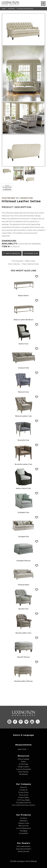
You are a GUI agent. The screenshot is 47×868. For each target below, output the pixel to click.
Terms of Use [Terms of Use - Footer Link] (24, 795)
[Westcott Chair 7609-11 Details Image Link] (23, 389)
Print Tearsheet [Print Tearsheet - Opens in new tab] (17, 261)
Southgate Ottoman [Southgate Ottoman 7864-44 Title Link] (23, 561)
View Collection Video (31, 264)
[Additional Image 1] (23, 29)
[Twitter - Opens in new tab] (38, 722)
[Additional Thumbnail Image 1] (7, 171)
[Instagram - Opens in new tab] (9, 722)
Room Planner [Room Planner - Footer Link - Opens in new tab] (23, 772)
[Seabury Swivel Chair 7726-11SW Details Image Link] (23, 486)
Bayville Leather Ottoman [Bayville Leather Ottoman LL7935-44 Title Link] (24, 681)
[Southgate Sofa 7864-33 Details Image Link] (23, 534)
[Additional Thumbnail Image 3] (30, 171)
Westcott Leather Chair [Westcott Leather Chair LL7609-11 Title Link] (23, 416)
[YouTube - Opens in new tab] (32, 722)
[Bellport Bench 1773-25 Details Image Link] (23, 293)
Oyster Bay (11, 9)
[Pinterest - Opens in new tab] (21, 722)
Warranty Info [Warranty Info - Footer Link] (23, 826)
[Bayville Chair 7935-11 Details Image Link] (23, 606)
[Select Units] (23, 749)
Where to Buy (30, 261)
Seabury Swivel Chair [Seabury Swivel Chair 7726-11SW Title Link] (23, 488)
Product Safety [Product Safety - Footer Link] (24, 797)
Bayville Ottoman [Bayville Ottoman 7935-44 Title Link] (24, 657)
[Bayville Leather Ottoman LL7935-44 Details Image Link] (23, 678)
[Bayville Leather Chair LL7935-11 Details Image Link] (23, 630)
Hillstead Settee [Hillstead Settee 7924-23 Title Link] (23, 585)
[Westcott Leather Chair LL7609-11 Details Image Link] (23, 413)
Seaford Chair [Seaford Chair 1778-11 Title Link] (24, 344)
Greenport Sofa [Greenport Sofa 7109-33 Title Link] (23, 368)
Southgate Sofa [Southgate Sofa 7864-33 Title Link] (24, 536)
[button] (37, 276)
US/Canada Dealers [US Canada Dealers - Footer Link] (24, 846)
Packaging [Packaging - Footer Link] (23, 831)
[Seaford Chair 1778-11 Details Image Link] (23, 341)
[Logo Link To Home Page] (10, 5)
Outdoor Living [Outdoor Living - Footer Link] (24, 823)
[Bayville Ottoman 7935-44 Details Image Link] (23, 654)
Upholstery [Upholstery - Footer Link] (23, 821)
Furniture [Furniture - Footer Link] (24, 818)
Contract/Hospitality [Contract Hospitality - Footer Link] (24, 769)
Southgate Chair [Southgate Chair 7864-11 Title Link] (24, 512)
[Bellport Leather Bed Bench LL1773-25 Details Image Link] (23, 317)
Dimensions (9, 241)
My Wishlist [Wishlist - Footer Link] (24, 774)
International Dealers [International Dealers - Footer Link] (24, 849)
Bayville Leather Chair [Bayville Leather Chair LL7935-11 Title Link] (23, 633)
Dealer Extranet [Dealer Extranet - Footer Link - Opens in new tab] (24, 851)
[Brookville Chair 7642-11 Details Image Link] (23, 437)
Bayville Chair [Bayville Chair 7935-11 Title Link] (23, 609)
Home (4, 9)
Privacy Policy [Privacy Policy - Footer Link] (23, 792)
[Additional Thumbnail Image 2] (18, 174)
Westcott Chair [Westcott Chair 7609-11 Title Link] (23, 392)
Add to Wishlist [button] (13, 253)
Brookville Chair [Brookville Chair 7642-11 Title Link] (24, 440)
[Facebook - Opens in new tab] (15, 722)
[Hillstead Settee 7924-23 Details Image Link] (23, 582)
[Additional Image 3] (23, 118)
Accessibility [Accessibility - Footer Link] (23, 833)
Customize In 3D (31, 253)
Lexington (26, 198)
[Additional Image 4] (23, 150)
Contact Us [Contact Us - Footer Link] (23, 790)
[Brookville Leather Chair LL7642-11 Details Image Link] (23, 461)
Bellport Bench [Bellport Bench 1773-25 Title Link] (23, 295)
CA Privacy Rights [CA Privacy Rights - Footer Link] (24, 800)
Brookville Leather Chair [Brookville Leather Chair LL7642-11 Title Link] (24, 464)
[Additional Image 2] (23, 74)
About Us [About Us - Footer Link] (24, 787)
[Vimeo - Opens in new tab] (26, 722)
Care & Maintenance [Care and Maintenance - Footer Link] (23, 828)
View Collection (14, 264)
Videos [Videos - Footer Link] (23, 762)
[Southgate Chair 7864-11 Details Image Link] (23, 510)
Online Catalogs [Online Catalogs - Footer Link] (23, 759)
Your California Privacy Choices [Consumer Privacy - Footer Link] (23, 805)
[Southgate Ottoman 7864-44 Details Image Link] (23, 558)
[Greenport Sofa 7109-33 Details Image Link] (23, 365)
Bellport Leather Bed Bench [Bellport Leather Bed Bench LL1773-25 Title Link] (24, 320)
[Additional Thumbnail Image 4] (30, 179)
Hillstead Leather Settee (25, 9)
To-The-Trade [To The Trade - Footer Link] (23, 764)
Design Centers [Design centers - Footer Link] (23, 767)
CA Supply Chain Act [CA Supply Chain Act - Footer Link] (24, 802)
